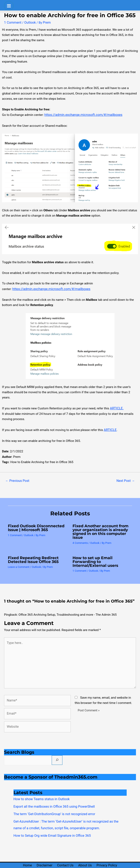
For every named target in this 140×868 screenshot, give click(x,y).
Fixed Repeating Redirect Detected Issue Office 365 (32, 557)
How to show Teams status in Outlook (40, 792)
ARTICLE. (116, 407)
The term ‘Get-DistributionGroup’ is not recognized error (52, 806)
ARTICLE (110, 428)
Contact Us (66, 856)
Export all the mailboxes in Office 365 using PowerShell (52, 799)
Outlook (29, 22)
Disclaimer (42, 856)
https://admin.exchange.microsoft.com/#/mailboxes (81, 114)
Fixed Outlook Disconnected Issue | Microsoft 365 (35, 526)
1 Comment (12, 22)
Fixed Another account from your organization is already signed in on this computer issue (99, 529)
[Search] (55, 753)
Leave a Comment (18, 564)
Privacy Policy (112, 856)
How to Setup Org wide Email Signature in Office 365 (50, 826)
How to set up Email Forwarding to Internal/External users (94, 559)
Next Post (126, 479)
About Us (88, 856)
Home (23, 856)
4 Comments (80, 540)
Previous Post (17, 479)
